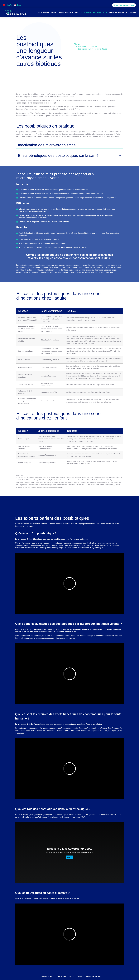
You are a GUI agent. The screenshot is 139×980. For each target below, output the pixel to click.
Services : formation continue (122, 13)
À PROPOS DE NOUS (46, 977)
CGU (80, 977)
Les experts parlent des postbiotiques (93, 49)
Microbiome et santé (47, 13)
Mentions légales (66, 977)
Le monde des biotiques (68, 13)
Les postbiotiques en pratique (94, 13)
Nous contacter (93, 977)
